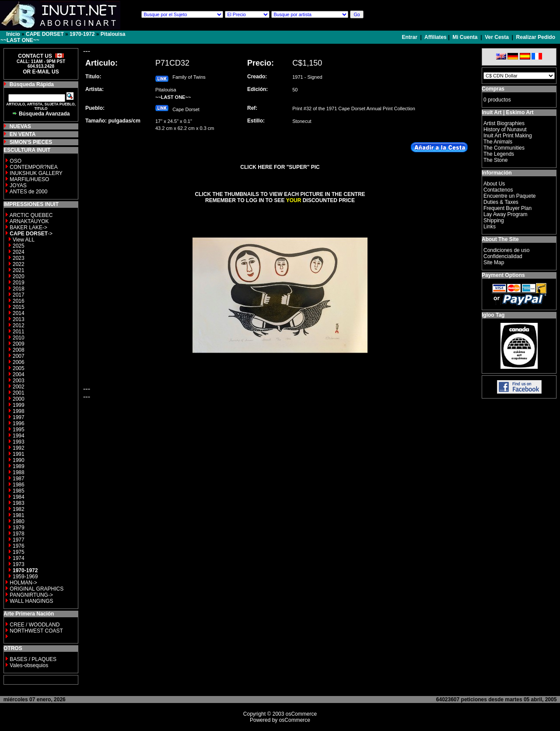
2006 (19, 362)
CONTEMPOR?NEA (33, 167)
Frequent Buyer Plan (507, 208)
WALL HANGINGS (31, 601)
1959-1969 (25, 577)
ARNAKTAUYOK (29, 221)
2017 (19, 295)
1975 (19, 552)
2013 (19, 319)
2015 (19, 307)
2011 (19, 332)
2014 (19, 313)
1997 (19, 417)
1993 (19, 442)
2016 (19, 301)
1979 (19, 528)
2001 (19, 393)
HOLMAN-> (23, 583)
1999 (19, 405)
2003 (19, 381)
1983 (19, 503)
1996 (19, 423)
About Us (494, 184)
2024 (19, 252)
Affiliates (436, 37)
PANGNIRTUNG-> (31, 595)
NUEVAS (20, 126)
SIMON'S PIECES (31, 142)
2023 (19, 258)
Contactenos (498, 190)
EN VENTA (23, 134)
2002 (19, 387)
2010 (19, 338)
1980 (19, 521)
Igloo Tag (493, 315)
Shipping (494, 220)
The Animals (498, 142)
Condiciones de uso (506, 250)
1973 (19, 564)
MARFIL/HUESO (29, 179)
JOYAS (18, 185)
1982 (19, 509)
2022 (19, 264)
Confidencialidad (503, 256)
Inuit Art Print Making (508, 136)
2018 (19, 289)
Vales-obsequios (29, 665)
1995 (19, 430)
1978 (19, 534)
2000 (19, 399)
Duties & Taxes (501, 202)
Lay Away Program (506, 214)
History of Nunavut (505, 129)
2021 (19, 270)
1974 (19, 558)
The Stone (495, 160)
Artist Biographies (504, 123)
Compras (493, 89)
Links (490, 227)
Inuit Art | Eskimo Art (507, 112)
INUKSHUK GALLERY (36, 173)
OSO (16, 161)
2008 (19, 350)
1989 (19, 466)
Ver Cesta (497, 37)
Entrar (411, 37)
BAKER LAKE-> (28, 227)
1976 (19, 546)
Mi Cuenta (465, 37)
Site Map (494, 262)
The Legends (499, 154)
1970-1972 (82, 34)
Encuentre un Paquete (509, 196)
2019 (19, 283)
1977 (19, 540)
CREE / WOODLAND (34, 625)
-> (31, 234)
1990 (19, 460)
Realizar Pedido (536, 37)
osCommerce (301, 714)
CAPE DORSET (45, 34)
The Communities (504, 148)
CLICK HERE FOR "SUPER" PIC (280, 167)
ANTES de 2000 (29, 192)
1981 (19, 515)
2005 (19, 368)
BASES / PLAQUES (33, 659)
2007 (19, 356)
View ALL (24, 240)
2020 (19, 276)
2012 (19, 325)
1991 (19, 454)
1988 (19, 472)
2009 (19, 344)
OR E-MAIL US (41, 72)
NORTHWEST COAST (36, 631)
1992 (19, 448)
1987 (19, 479)
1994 (19, 436)
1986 (19, 485)
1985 (19, 491)
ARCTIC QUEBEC (31, 215)
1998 (19, 411)
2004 (19, 374)
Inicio (13, 34)
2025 (19, 246)
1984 (19, 497)
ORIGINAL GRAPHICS (37, 589)
